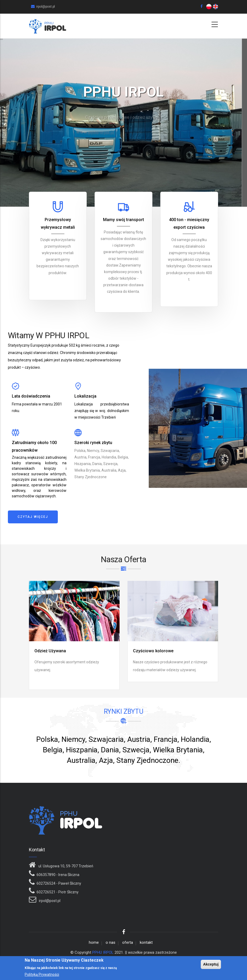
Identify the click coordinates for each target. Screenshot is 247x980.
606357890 (46, 875)
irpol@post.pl (49, 901)
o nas (110, 942)
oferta (128, 942)
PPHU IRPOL (103, 952)
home (94, 942)
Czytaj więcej (33, 517)
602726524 (46, 883)
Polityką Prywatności (42, 975)
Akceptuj (211, 965)
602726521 (46, 892)
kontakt (146, 942)
